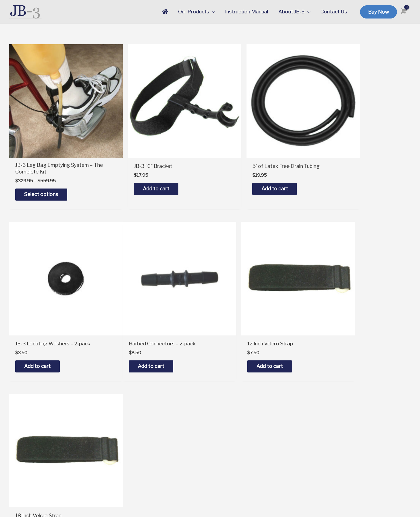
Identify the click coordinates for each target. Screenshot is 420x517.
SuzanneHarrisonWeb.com (387, 502)
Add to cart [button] (141, 172)
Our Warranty (334, 436)
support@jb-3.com (134, 417)
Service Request (234, 458)
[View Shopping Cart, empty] (403, 11)
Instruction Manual (237, 438)
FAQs (222, 448)
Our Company (334, 426)
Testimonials (333, 446)
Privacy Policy (335, 456)
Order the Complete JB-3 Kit (248, 417)
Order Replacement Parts (245, 428)
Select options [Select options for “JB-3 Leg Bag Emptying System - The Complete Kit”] (43, 177)
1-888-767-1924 (132, 428)
